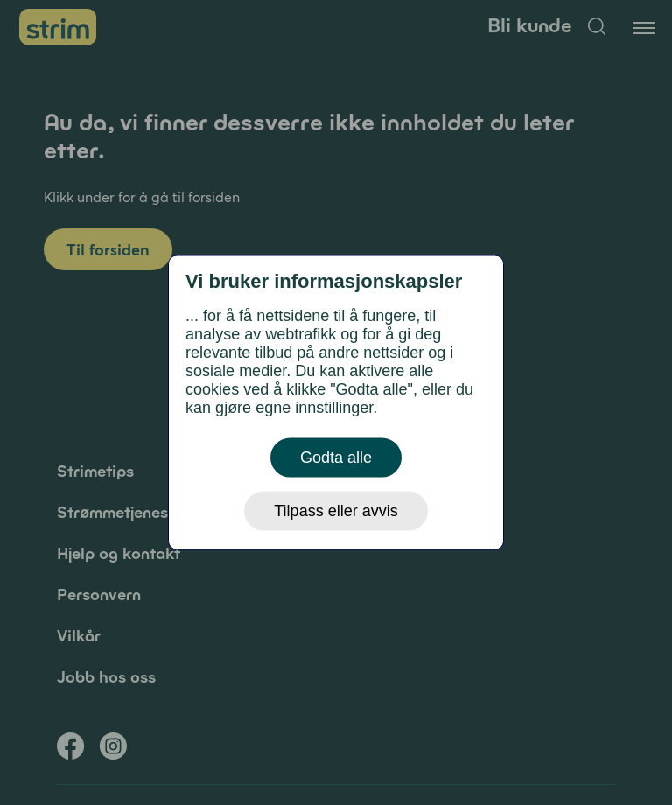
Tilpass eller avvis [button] (336, 511)
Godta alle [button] (336, 458)
